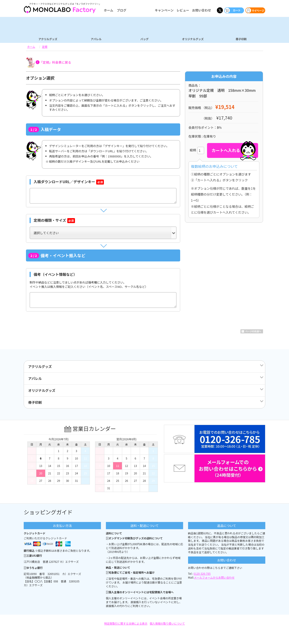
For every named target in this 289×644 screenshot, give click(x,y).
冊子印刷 (241, 39)
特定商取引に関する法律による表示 (126, 623)
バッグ (144, 39)
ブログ (121, 10)
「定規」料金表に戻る (55, 62)
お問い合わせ (202, 10)
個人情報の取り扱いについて (167, 623)
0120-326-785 (202, 574)
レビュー (183, 10)
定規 (45, 47)
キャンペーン (164, 10)
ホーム (109, 10)
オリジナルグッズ (193, 39)
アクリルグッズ (48, 39)
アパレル (96, 39)
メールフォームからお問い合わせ (214, 577)
